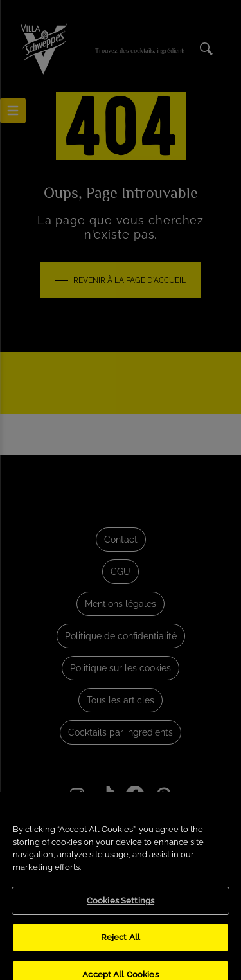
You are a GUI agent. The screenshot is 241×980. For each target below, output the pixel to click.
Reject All (121, 944)
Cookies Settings (121, 908)
